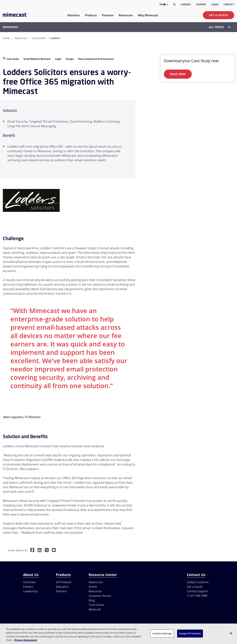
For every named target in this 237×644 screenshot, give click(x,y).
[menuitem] (73, 18)
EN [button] (164, 4)
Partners (61, 591)
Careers (186, 4)
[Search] (174, 5)
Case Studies (39, 38)
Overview (29, 582)
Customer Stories (100, 596)
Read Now (178, 74)
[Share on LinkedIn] (39, 550)
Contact (229, 4)
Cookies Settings (162, 633)
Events (93, 587)
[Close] (231, 633)
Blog (92, 600)
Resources (21, 38)
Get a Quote (219, 15)
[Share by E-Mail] (54, 550)
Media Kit (95, 609)
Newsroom (96, 582)
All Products (64, 582)
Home (6, 38)
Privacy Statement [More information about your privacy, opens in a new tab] (26, 640)
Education (62, 587)
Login (215, 4)
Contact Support (197, 591)
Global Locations (198, 582)
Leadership (30, 591)
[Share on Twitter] (47, 550)
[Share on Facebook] (32, 550)
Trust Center (97, 605)
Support (201, 4)
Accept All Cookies (190, 633)
